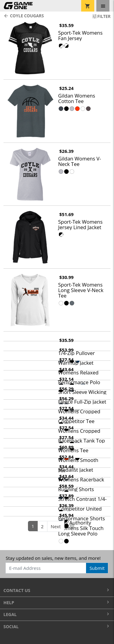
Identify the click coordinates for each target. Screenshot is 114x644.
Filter (101, 16)
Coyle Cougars (24, 16)
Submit (97, 568)
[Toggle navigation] (103, 6)
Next (56, 526)
